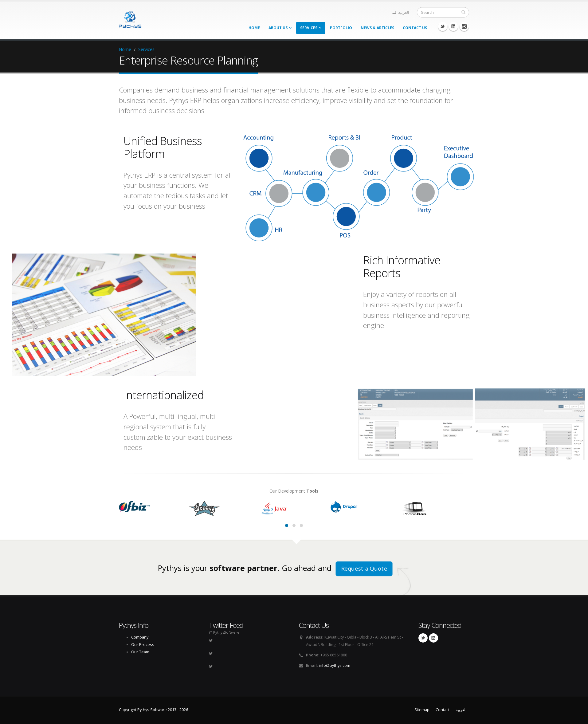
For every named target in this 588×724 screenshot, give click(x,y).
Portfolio (341, 28)
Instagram (464, 26)
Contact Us (415, 28)
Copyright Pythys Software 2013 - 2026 (153, 710)
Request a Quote (364, 569)
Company (140, 637)
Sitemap (422, 710)
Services (309, 28)
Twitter (443, 26)
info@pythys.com (335, 665)
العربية (401, 12)
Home (254, 28)
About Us (278, 28)
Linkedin (453, 26)
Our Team (140, 652)
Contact (443, 710)
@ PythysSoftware (224, 632)
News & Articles (377, 28)
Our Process (143, 645)
